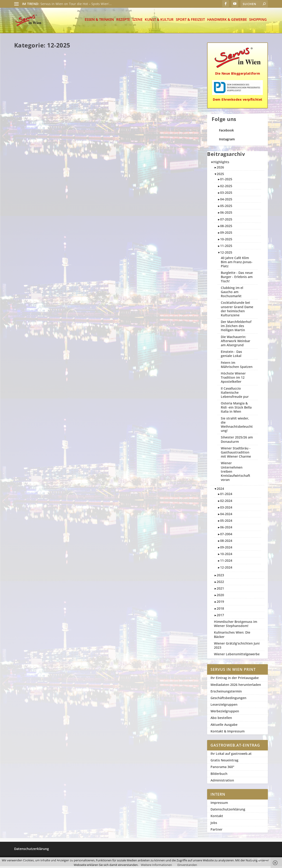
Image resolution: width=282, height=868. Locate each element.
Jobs (214, 824)
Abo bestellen (221, 720)
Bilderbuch (219, 775)
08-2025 (226, 228)
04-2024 (226, 516)
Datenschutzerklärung (228, 811)
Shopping (258, 22)
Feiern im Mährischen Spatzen (38, 184)
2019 (220, 603)
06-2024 (226, 529)
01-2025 (226, 181)
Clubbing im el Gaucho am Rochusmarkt (104, 96)
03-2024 (226, 509)
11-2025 (226, 248)
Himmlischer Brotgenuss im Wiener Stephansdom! (236, 625)
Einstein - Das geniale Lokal (231, 355)
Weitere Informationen (156, 865)
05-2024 (226, 522)
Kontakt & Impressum (228, 733)
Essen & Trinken (99, 22)
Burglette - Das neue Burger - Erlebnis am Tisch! (237, 279)
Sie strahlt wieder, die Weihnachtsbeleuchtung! (169, 350)
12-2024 (226, 569)
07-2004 (226, 536)
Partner (216, 831)
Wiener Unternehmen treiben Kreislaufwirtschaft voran (43, 446)
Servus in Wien (32, 103)
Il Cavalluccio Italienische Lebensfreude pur (170, 179)
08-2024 (226, 542)
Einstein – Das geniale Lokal (166, 265)
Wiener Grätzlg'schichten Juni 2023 (237, 647)
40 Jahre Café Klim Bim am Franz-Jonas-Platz (104, 363)
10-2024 (226, 556)
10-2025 (226, 241)
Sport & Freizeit (190, 22)
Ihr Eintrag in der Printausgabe (235, 680)
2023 (220, 577)
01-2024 (226, 496)
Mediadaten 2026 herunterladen (236, 686)
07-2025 (226, 221)
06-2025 (226, 214)
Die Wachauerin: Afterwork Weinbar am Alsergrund (43, 359)
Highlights (221, 164)
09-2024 (226, 549)
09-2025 (226, 234)
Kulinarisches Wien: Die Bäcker (232, 636)
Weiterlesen (29, 129)
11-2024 (226, 562)
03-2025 (226, 194)
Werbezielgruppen (225, 713)
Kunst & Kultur (159, 22)
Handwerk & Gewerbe (227, 22)
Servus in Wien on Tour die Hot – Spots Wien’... (76, 4)
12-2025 (31, 107)
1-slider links (174, 363)
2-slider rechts (35, 461)
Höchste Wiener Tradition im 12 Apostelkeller (107, 276)
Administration (222, 782)
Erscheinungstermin (226, 693)
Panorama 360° (222, 769)
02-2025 (226, 188)
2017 (220, 617)
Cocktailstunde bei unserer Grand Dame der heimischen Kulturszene (171, 437)
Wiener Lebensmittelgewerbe (237, 656)
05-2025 (226, 208)
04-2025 (226, 201)
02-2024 (226, 502)
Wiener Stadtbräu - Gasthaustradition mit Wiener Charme (236, 454)
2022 (220, 583)
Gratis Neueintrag (224, 762)
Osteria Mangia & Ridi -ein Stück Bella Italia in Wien (42, 269)
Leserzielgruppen (224, 706)
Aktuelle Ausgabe (224, 726)
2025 (220, 176)
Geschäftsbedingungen (228, 700)
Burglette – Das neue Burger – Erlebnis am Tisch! (43, 94)
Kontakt (217, 818)
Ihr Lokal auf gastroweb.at (231, 755)
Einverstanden (187, 865)
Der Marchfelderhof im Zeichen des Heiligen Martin (106, 451)
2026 (220, 169)
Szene (137, 22)
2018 (220, 610)
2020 (220, 597)
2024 (220, 490)
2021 (220, 590)
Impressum (219, 804)
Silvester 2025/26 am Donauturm (165, 94)
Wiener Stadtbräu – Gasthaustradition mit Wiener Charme (101, 186)
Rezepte (123, 22)
